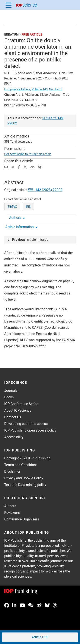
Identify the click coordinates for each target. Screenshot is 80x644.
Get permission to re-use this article (28, 154)
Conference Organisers (22, 519)
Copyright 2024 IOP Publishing (27, 458)
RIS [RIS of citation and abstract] (28, 207)
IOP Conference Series (21, 404)
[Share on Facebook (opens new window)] (19, 167)
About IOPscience (18, 410)
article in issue (28, 240)
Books (9, 397)
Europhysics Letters (17, 89)
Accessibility (14, 437)
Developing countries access (26, 424)
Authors (10, 506)
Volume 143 (40, 89)
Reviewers (12, 513)
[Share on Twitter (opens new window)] (25, 167)
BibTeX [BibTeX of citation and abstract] (12, 207)
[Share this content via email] (6, 167)
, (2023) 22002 (45, 190)
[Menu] (9, 5)
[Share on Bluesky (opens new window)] (40, 167)
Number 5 (55, 89)
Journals (11, 391)
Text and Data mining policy (25, 485)
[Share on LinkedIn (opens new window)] (13, 167)
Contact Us (13, 417)
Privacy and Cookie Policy (24, 478)
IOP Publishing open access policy (30, 430)
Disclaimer (12, 471)
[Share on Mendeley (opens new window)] (32, 167)
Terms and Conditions (21, 465)
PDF (40, 637)
